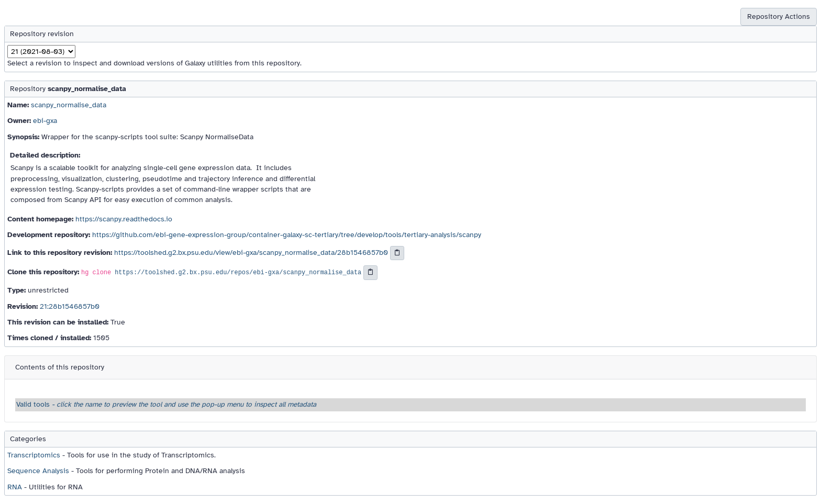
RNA (15, 487)
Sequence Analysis (38, 471)
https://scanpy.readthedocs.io (124, 219)
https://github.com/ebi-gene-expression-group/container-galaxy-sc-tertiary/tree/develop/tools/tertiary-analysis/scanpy (287, 235)
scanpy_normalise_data (69, 105)
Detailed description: (45, 155)
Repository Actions (779, 16)
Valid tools (166, 404)
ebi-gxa (45, 121)
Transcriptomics (34, 455)
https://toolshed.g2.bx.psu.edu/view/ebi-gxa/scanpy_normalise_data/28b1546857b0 (251, 253)
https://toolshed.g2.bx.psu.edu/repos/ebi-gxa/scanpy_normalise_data (238, 273)
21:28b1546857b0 (70, 306)
